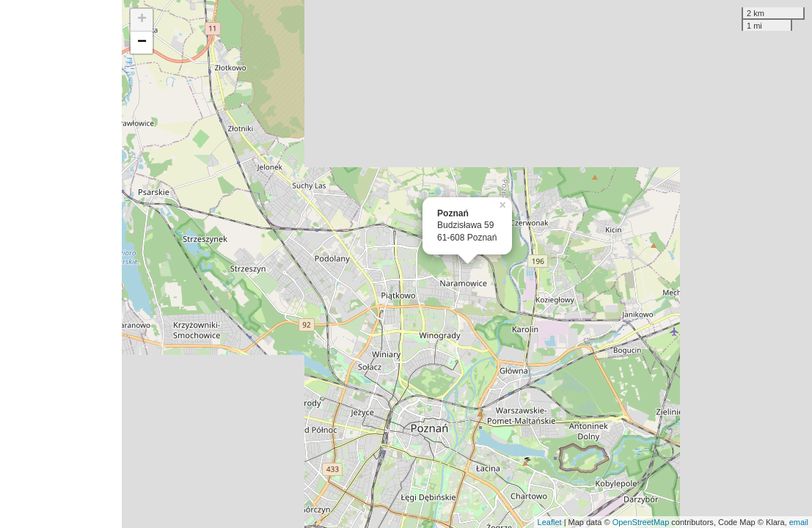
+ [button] (142, 20)
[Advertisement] (61, 264)
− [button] (142, 43)
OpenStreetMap (641, 522)
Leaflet (550, 522)
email (799, 522)
